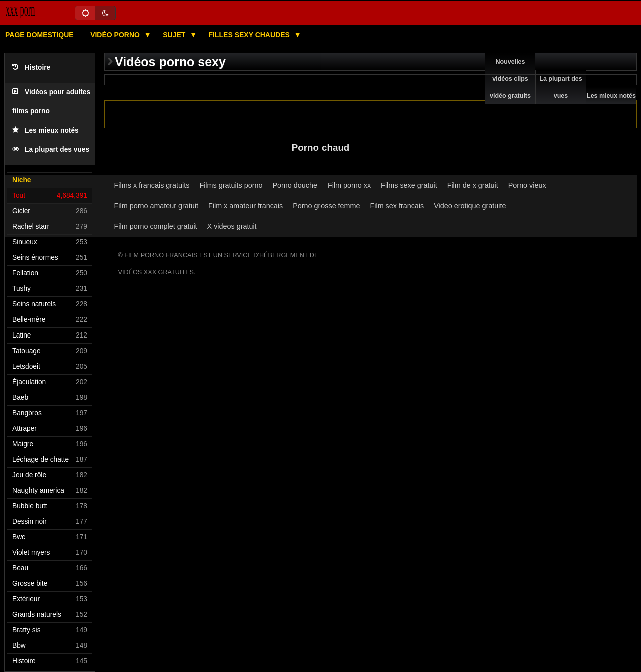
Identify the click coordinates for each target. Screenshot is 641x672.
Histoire (31, 67)
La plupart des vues (51, 149)
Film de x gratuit (473, 185)
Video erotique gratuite (470, 206)
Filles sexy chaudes (250, 35)
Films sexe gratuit (409, 185)
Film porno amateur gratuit (156, 206)
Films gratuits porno (231, 185)
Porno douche (295, 185)
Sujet (175, 35)
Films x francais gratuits (152, 185)
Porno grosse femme (326, 206)
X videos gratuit (232, 226)
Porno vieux (527, 185)
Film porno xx (349, 185)
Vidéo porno (116, 35)
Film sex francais (397, 206)
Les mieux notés (45, 130)
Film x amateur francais (246, 206)
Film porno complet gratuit (156, 226)
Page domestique (39, 35)
